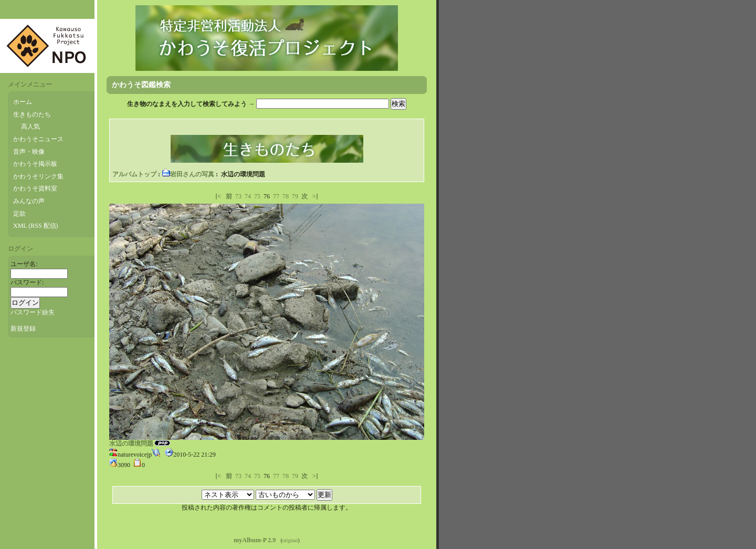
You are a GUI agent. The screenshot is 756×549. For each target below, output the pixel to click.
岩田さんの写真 (188, 174)
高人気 (30, 126)
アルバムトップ (134, 174)
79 (295, 196)
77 (276, 196)
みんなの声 (29, 201)
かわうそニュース (38, 139)
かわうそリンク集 (38, 176)
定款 (19, 214)
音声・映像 (29, 152)
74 (248, 196)
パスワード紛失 (33, 312)
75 (257, 196)
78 (286, 196)
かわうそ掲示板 (35, 164)
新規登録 (23, 329)
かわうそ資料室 (35, 188)
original (290, 540)
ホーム (23, 102)
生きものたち (32, 114)
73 (238, 196)
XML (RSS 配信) (36, 226)
